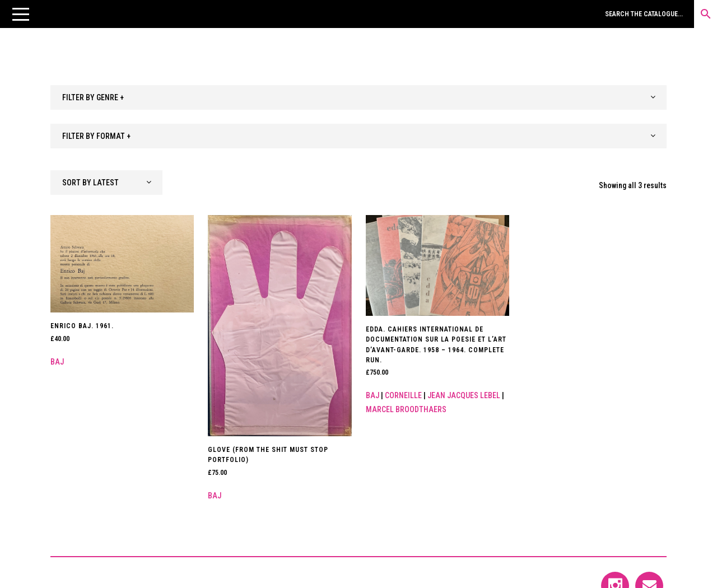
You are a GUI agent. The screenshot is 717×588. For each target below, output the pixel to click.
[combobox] (358, 97)
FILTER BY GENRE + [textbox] (93, 97)
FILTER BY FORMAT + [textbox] (96, 136)
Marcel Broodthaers (406, 409)
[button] (21, 14)
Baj (57, 362)
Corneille (403, 395)
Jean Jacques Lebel (464, 395)
